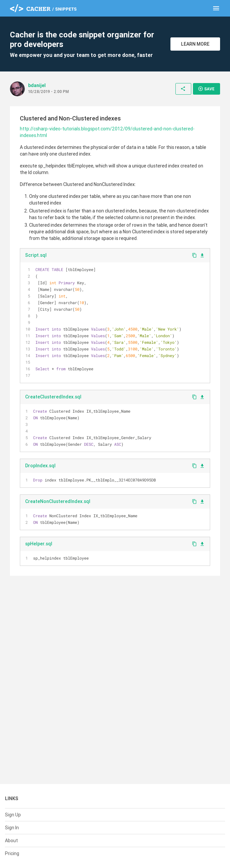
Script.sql (36, 255)
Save (206, 89)
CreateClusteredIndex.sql (53, 397)
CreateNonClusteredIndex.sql (58, 501)
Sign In (12, 828)
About (11, 841)
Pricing (12, 853)
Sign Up (13, 815)
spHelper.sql (39, 544)
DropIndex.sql (40, 466)
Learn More (195, 44)
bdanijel (37, 85)
